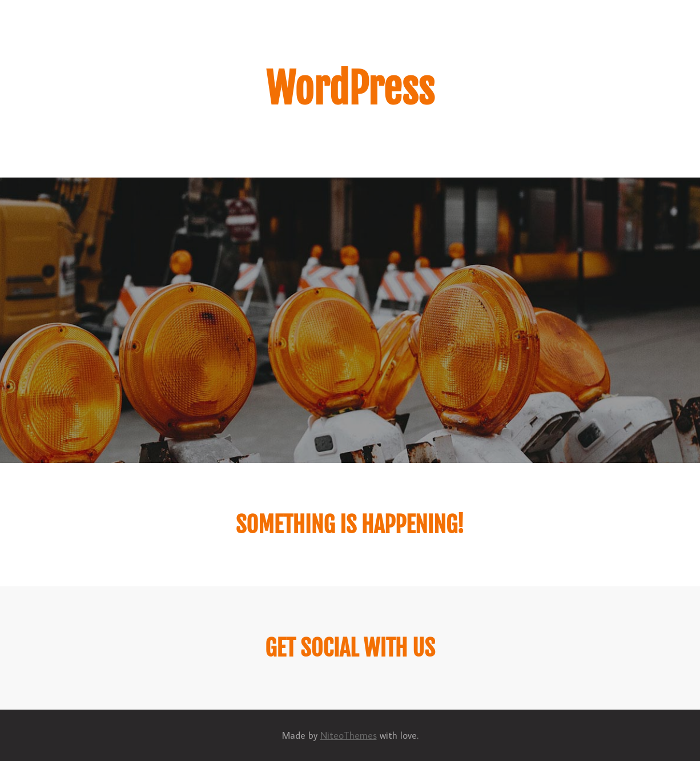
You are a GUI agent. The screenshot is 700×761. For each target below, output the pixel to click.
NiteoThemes (349, 735)
